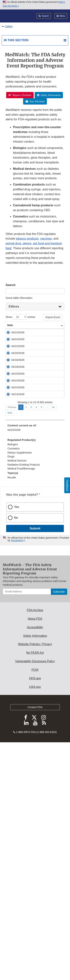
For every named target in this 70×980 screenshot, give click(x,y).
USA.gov (35, 917)
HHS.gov (35, 909)
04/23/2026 (14, 336)
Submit (35, 759)
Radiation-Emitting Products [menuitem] (24, 695)
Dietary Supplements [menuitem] (20, 683)
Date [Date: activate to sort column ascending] (10, 329)
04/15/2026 (14, 515)
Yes (17, 737)
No (16, 748)
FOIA (35, 900)
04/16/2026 (14, 475)
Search (11, 285)
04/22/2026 (14, 387)
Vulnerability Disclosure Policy (35, 892)
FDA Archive (35, 840)
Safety (9, 26)
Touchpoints (17, 771)
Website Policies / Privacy (35, 874)
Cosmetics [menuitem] (13, 679)
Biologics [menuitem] (13, 675)
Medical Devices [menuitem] (17, 691)
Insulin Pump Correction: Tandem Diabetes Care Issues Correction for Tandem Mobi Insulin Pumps (34, 398)
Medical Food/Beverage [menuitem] (21, 699)
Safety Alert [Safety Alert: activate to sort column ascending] (31, 329)
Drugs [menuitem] (11, 687)
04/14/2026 (14, 602)
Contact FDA (35, 937)
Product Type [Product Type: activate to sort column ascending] (54, 327)
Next (10, 643)
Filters (14, 306)
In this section (16, 40)
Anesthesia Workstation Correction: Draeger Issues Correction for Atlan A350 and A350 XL (32, 613)
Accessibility (35, 858)
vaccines (46, 239)
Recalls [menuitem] (12, 708)
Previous (12, 638)
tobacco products (27, 239)
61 (53, 638)
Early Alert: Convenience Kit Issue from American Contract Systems (34, 500)
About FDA (35, 849)
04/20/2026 (14, 416)
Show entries (20, 317)
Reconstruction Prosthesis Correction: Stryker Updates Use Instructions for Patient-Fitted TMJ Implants (34, 559)
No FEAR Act (35, 883)
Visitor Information (35, 866)
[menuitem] (35, 690)
